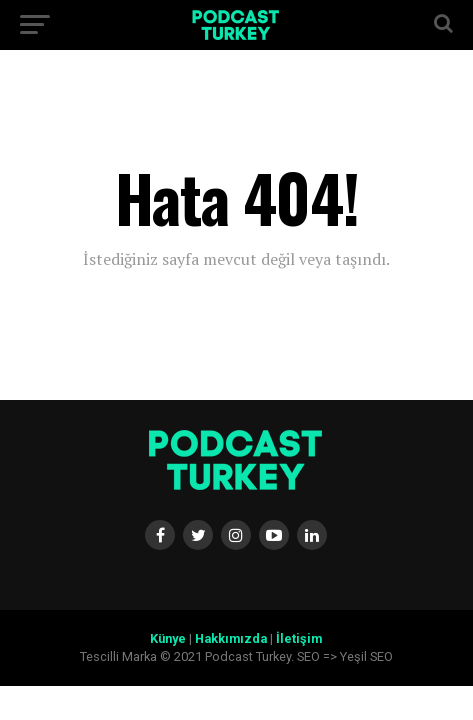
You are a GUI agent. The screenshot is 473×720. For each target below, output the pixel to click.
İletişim (299, 638)
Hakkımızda (231, 638)
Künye (168, 638)
